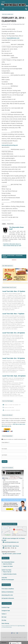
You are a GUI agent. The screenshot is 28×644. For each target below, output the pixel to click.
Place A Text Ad (9, 408)
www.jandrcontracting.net (10, 145)
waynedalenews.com (13, 38)
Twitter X (4, 614)
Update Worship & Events (10, 574)
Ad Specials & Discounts (8, 598)
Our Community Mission (8, 562)
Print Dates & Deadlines (8, 589)
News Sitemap (5, 623)
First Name (4, 449)
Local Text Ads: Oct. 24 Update (14, 333)
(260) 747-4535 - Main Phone (11, 546)
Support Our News (8, 566)
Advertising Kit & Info (7, 595)
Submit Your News (6, 570)
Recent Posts (10, 224)
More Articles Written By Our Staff (12, 246)
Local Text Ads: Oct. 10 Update (14, 358)
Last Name (4, 455)
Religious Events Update (12, 410)
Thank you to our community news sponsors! (12, 282)
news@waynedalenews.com (11, 542)
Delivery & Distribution (8, 592)
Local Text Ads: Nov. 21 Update (14, 291)
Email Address (5, 442)
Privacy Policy (22, 626)
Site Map (4, 620)
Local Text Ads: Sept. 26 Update (14, 376)
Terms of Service (6, 627)
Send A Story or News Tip (13, 405)
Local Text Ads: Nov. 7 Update (13, 314)
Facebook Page (6, 607)
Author (4, 224)
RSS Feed (4, 617)
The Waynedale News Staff (18, 24)
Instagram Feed (6, 611)
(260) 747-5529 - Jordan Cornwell (12, 554)
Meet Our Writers (8, 564)
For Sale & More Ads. (8, 14)
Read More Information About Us (12, 244)
